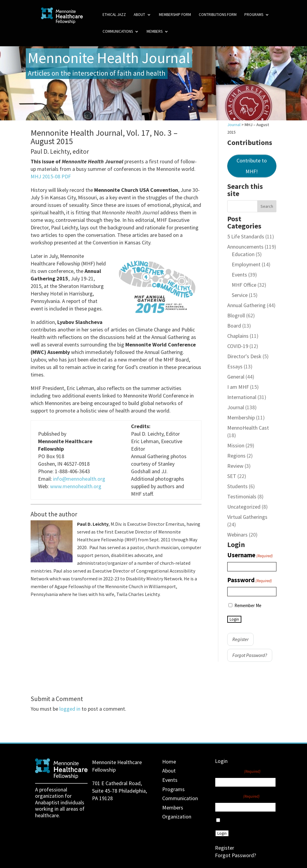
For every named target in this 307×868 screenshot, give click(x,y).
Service (240, 295)
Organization (177, 817)
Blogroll (236, 315)
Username (250, 555)
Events (239, 275)
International (242, 397)
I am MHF (238, 387)
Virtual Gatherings (247, 517)
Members (155, 32)
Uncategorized (244, 507)
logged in (70, 709)
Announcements (245, 247)
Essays (235, 366)
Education (243, 254)
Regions (236, 456)
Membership (241, 417)
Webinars (237, 535)
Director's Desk (244, 356)
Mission (236, 445)
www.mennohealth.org (76, 486)
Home (169, 762)
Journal (236, 407)
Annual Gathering (246, 305)
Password (250, 580)
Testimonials (242, 496)
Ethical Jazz (114, 15)
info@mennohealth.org (79, 479)
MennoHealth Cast (248, 428)
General (236, 377)
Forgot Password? (250, 655)
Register (240, 639)
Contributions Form (218, 15)
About (139, 15)
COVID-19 (238, 346)
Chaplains (238, 336)
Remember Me (248, 605)
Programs (254, 15)
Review (235, 466)
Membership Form (175, 15)
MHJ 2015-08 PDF (51, 176)
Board (234, 326)
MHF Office (244, 285)
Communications (118, 32)
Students (237, 486)
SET (232, 476)
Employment (246, 264)
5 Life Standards (246, 236)
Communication (180, 798)
